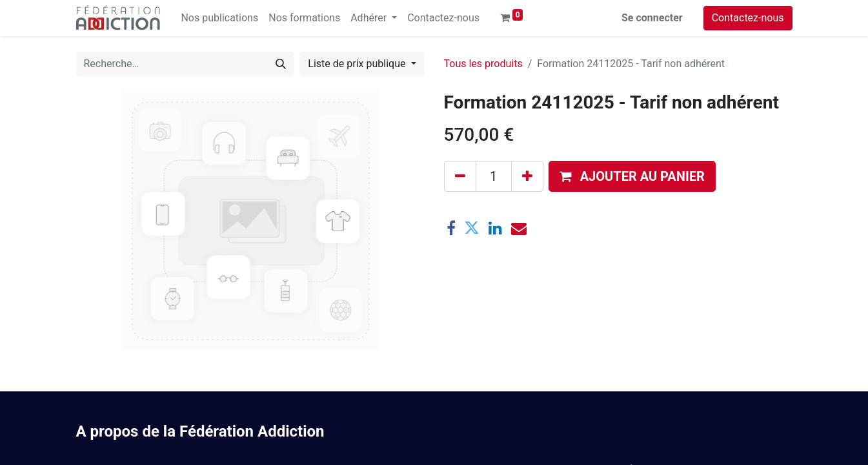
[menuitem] (219, 18)
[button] (632, 176)
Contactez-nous (748, 18)
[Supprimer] (460, 176)
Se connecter (652, 18)
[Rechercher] (281, 64)
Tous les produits (483, 64)
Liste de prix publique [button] (358, 64)
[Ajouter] (527, 176)
